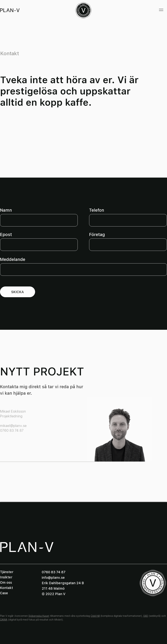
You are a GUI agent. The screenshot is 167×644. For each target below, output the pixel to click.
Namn (6, 210)
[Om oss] (12, 582)
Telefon (97, 210)
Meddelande (13, 259)
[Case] (12, 593)
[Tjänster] (12, 572)
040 (146, 616)
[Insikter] (12, 577)
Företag (97, 235)
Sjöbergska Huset (39, 616)
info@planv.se (53, 578)
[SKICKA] (18, 292)
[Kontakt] (12, 588)
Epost (6, 235)
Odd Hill (95, 616)
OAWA (4, 620)
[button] (161, 10)
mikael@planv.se (13, 426)
